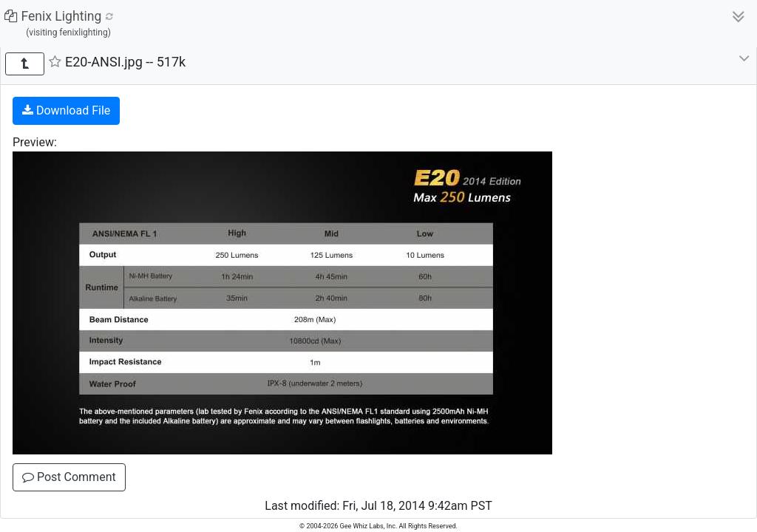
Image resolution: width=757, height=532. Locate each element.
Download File (66, 110)
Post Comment (69, 477)
